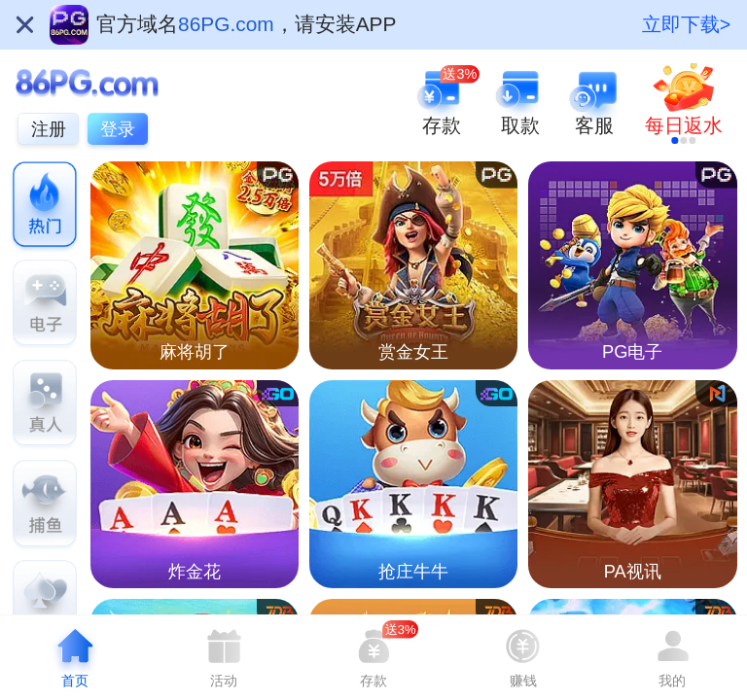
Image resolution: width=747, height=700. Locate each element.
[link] (684, 104)
